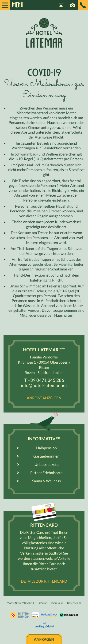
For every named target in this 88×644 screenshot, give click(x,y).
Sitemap (42, 603)
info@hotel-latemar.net (44, 385)
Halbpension (46, 448)
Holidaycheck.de (49, 615)
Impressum (57, 603)
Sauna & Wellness (46, 481)
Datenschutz (74, 603)
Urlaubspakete (46, 464)
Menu (15, 5)
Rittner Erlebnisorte (46, 473)
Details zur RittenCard (44, 581)
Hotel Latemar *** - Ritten (44, 33)
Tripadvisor (69, 615)
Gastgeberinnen (46, 456)
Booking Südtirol (44, 625)
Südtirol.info (35, 615)
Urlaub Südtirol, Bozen (20, 615)
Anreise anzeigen (44, 398)
